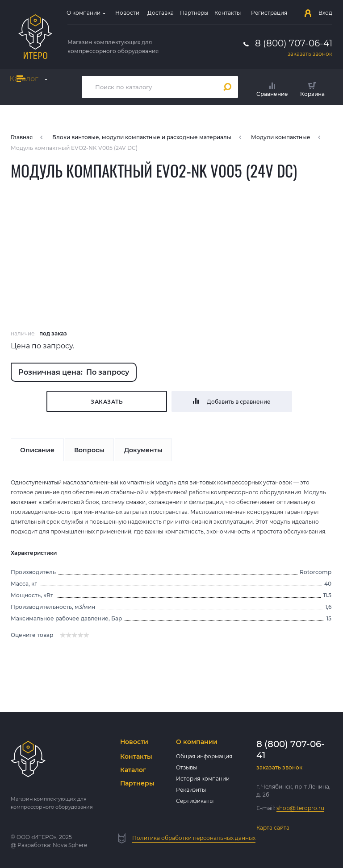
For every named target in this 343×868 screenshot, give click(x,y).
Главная (22, 137)
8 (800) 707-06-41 (294, 43)
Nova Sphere (70, 845)
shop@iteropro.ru (300, 808)
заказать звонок (310, 54)
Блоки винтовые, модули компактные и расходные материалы (142, 137)
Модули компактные (281, 137)
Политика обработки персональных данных (194, 838)
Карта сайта (273, 828)
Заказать (107, 402)
